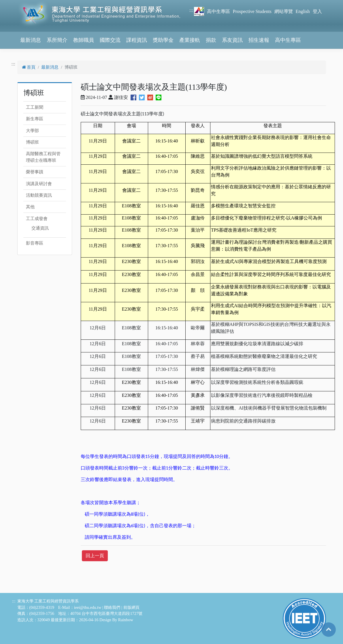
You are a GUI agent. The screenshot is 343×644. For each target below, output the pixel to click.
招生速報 (259, 40)
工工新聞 (35, 107)
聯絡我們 (112, 607)
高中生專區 (218, 11)
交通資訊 (40, 228)
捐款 (211, 40)
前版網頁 (131, 607)
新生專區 (35, 119)
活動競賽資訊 (39, 195)
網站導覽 (284, 11)
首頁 (29, 67)
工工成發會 (37, 219)
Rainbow (126, 620)
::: (191, 10)
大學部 (32, 131)
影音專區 (35, 243)
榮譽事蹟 (35, 172)
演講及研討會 (39, 184)
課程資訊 (137, 40)
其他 (30, 207)
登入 (317, 11)
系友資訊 (232, 40)
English (303, 11)
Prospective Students (252, 11)
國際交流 (110, 40)
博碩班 (32, 142)
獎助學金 (163, 40)
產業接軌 (190, 40)
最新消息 (31, 40)
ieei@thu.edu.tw (88, 607)
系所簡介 (57, 40)
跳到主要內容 (14, 3)
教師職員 (84, 40)
